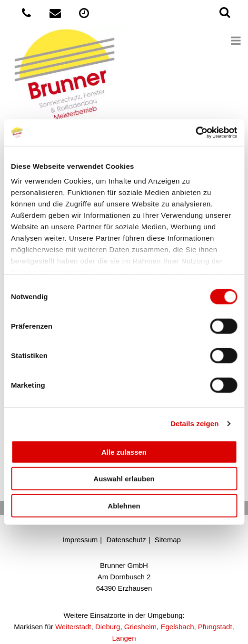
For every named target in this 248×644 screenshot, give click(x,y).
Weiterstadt (73, 627)
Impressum (80, 540)
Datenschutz (126, 540)
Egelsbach (177, 627)
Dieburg (108, 627)
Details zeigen (194, 424)
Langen (124, 638)
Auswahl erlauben (124, 479)
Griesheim (140, 627)
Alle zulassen (124, 452)
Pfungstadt (215, 627)
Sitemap (168, 540)
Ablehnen (124, 505)
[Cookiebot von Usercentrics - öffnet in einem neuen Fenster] (195, 133)
